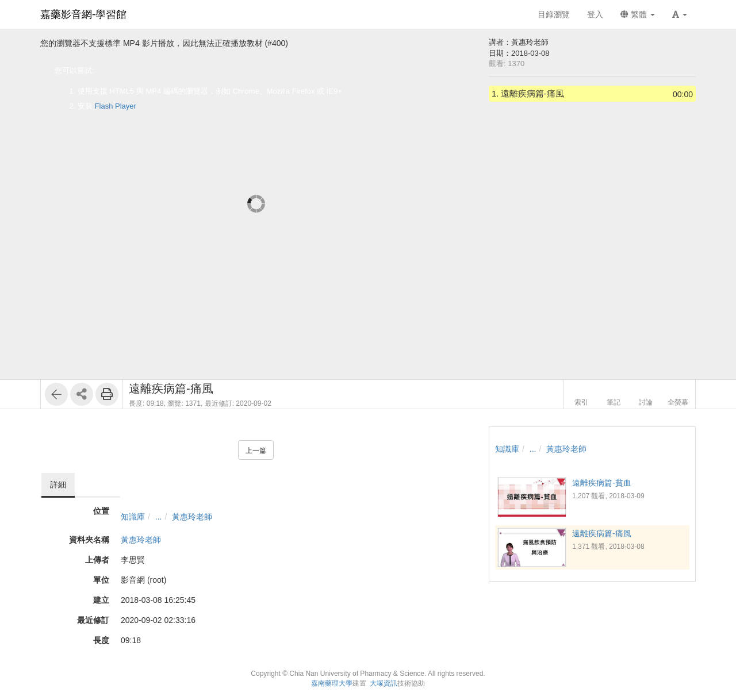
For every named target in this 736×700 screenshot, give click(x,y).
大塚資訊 (384, 683)
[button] (680, 14)
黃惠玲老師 (192, 517)
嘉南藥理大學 (332, 683)
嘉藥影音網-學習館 (83, 14)
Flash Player (116, 106)
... (159, 517)
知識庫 (133, 517)
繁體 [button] (638, 14)
